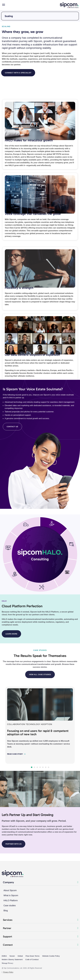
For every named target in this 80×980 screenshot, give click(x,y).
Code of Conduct (32, 959)
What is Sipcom (11, 895)
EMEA (4, 956)
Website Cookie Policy (51, 956)
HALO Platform (11, 900)
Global (20, 956)
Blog (6, 911)
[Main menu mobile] (4, 5)
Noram (12, 956)
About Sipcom (10, 890)
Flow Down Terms (33, 956)
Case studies (10, 906)
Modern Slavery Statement (12, 959)
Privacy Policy (8, 972)
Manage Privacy (7, 963)
